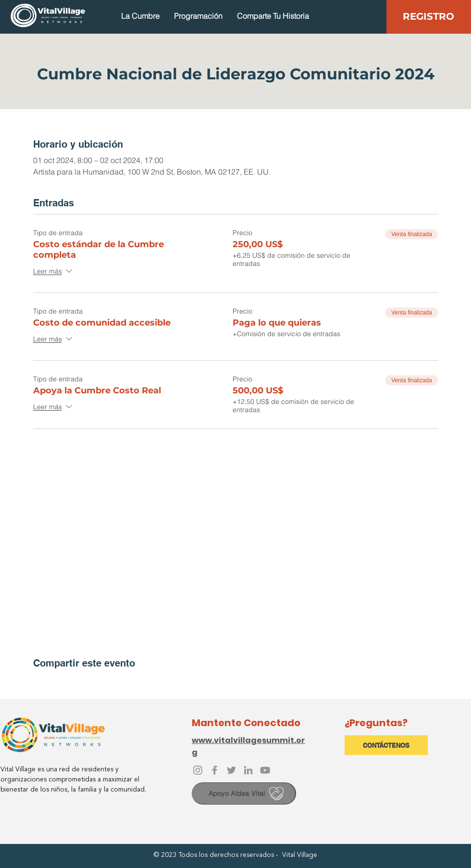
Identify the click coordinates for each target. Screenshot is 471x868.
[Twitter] (231, 770)
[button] (140, 16)
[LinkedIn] (248, 770)
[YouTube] (265, 770)
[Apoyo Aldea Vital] (244, 793)
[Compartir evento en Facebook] (38, 683)
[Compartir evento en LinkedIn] (85, 683)
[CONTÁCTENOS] (386, 745)
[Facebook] (215, 770)
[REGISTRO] (428, 16)
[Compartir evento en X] (61, 683)
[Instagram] (198, 770)
